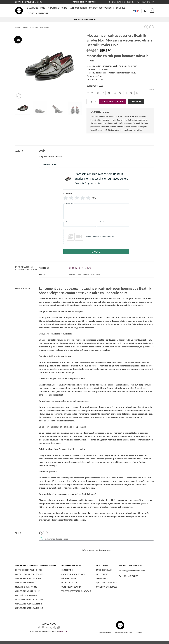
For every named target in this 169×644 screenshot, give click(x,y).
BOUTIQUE (121, 8)
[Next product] (146, 27)
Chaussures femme (37, 8)
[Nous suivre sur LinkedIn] (59, 628)
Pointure (90, 93)
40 (73, 268)
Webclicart (63, 631)
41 (76, 268)
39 (70, 268)
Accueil (18, 27)
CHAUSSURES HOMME (59, 8)
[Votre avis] (96, 211)
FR (136, 11)
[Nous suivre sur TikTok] (47, 628)
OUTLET (31, 13)
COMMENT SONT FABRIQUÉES (102, 8)
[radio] (98, 93)
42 (79, 268)
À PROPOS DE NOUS (79, 8)
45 (87, 268)
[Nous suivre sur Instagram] (43, 628)
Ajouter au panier (113, 102)
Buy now (136, 102)
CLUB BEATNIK (42, 13)
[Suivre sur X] (51, 628)
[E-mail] (113, 224)
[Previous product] (151, 27)
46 (90, 268)
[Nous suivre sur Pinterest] (55, 628)
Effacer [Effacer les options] (151, 89)
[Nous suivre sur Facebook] (39, 628)
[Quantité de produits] (92, 102)
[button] (145, 11)
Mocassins (44, 27)
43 (81, 268)
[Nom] (80, 224)
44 (84, 268)
